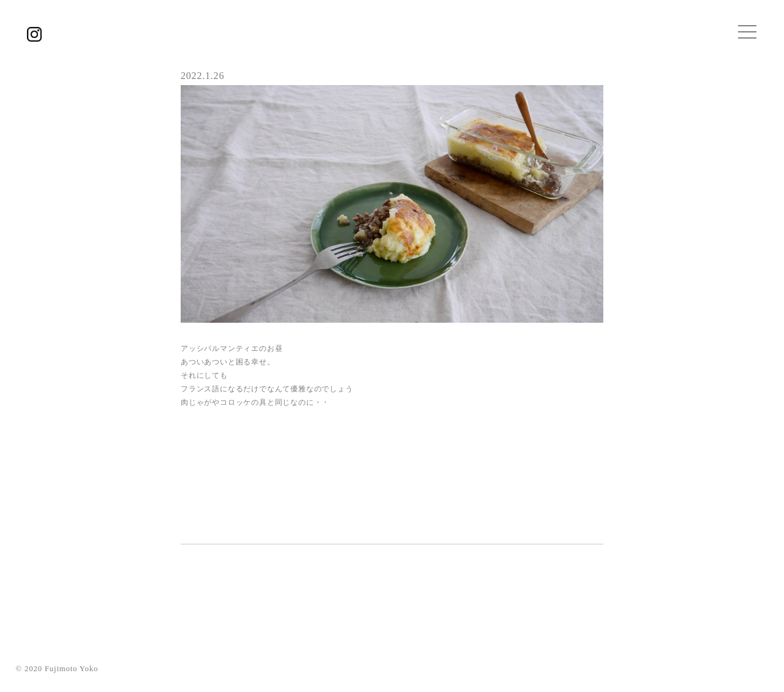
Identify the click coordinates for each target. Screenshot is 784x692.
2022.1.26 (202, 76)
